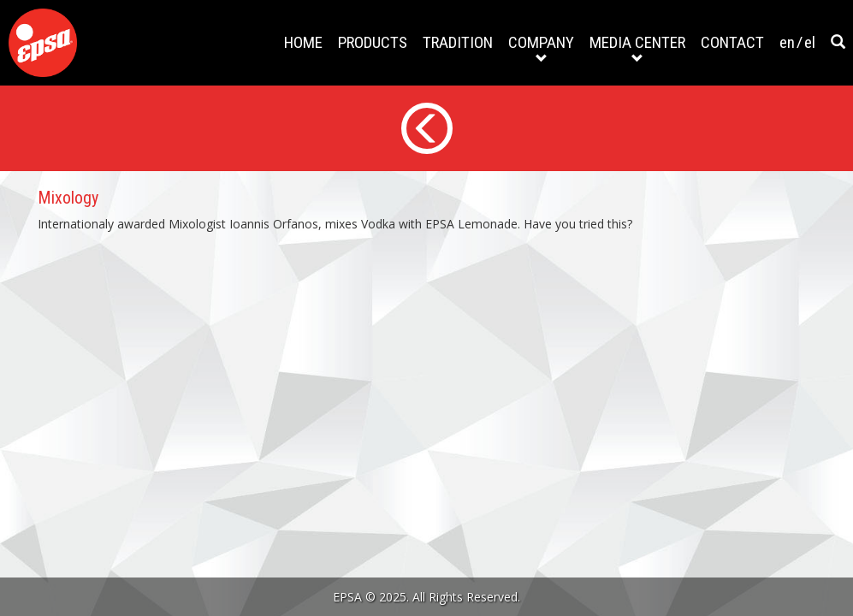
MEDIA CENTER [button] (637, 48)
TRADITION (458, 42)
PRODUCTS (373, 42)
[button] (838, 43)
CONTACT (732, 42)
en (787, 42)
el (810, 42)
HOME (303, 42)
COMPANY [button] (541, 48)
